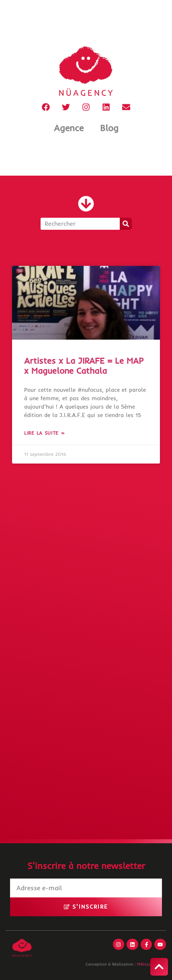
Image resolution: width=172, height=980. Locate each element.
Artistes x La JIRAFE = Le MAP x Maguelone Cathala (84, 365)
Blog (109, 128)
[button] (86, 204)
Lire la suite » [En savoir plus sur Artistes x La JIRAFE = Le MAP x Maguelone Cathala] (45, 433)
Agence (69, 128)
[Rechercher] (126, 224)
